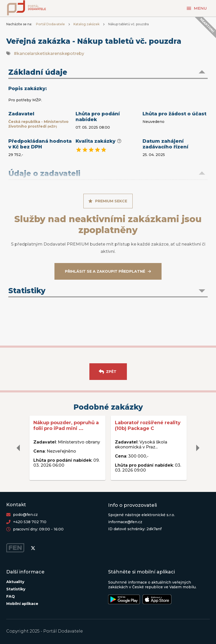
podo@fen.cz (25, 515)
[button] (108, 73)
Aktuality (15, 582)
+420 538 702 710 (30, 522)
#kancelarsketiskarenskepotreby (49, 54)
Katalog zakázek (87, 24)
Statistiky (16, 589)
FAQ (11, 596)
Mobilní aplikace (22, 604)
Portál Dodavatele (50, 24)
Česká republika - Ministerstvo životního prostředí (38, 124)
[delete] (18, 448)
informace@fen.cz (125, 522)
